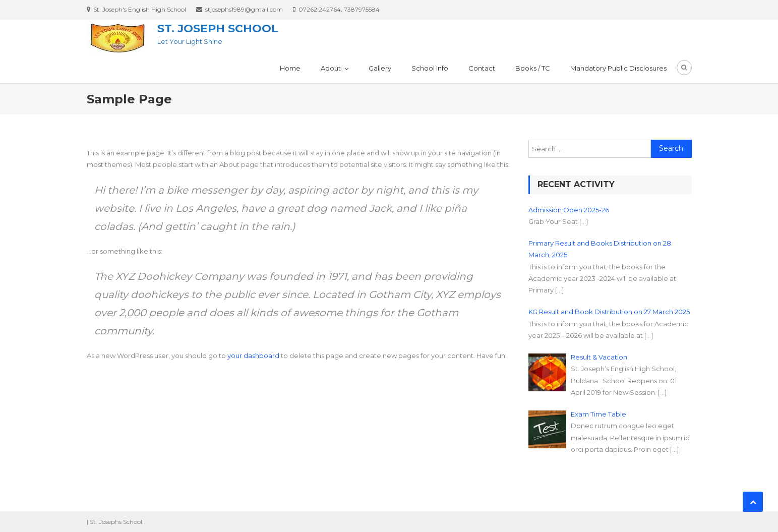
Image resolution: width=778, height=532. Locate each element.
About (331, 68)
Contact (482, 68)
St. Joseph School (218, 28)
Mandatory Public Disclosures (618, 68)
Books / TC (533, 68)
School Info (430, 68)
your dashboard (253, 356)
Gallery (380, 68)
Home (290, 68)
